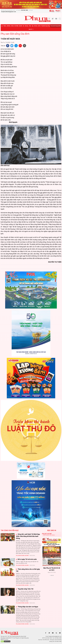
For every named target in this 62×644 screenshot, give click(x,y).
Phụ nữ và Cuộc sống (46, 26)
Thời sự (5, 26)
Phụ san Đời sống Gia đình (56, 26)
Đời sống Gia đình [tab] (49, 535)
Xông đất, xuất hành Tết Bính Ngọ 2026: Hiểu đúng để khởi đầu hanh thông (28, 536)
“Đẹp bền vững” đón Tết (25, 589)
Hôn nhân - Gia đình (18, 26)
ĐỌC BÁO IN (52, 530)
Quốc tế (30, 29)
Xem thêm (52, 578)
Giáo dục (27, 26)
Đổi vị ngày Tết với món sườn (27, 559)
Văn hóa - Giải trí (37, 26)
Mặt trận (9, 26)
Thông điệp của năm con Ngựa (28, 607)
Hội (23, 26)
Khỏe (30, 26)
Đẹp (33, 26)
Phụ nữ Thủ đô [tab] (47, 534)
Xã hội (12, 26)
